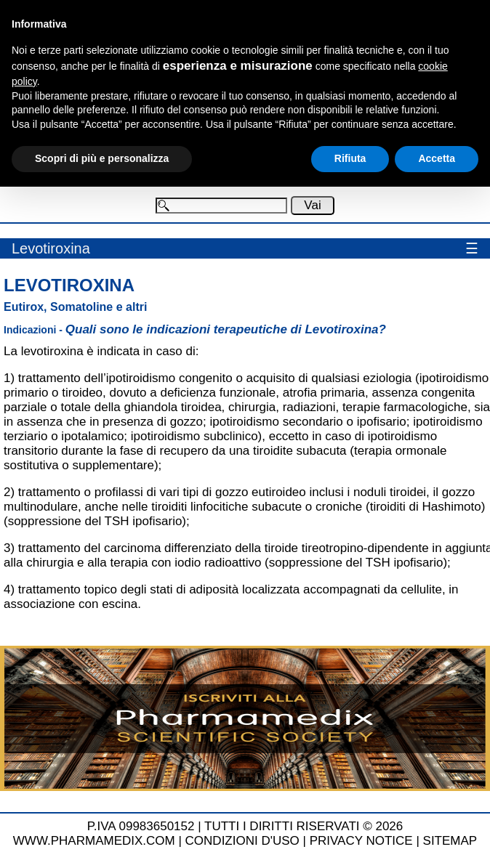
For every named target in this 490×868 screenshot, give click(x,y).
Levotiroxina (51, 248)
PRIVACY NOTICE (361, 841)
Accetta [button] (437, 158)
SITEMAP (450, 841)
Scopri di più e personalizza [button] (102, 158)
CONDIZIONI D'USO (242, 841)
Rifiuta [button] (350, 158)
